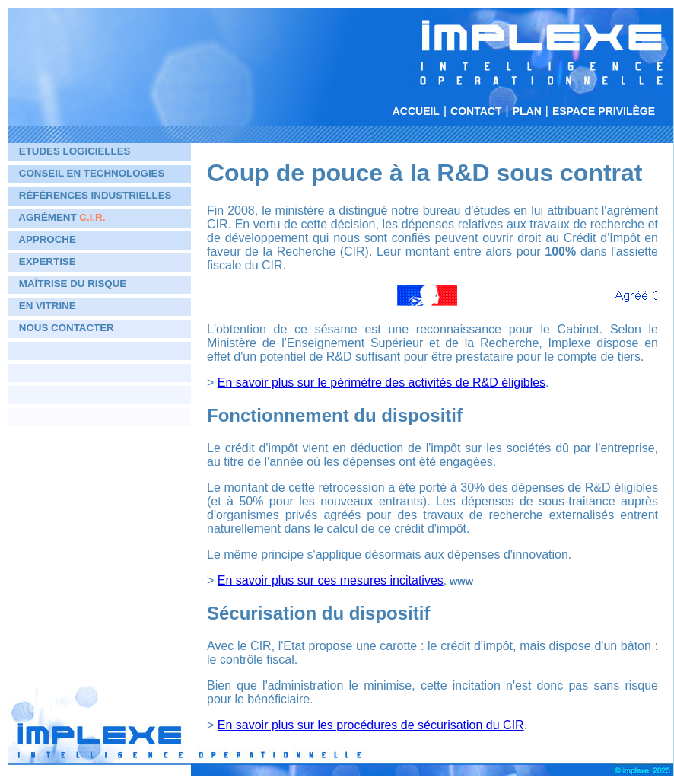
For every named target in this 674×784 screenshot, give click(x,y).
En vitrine (48, 306)
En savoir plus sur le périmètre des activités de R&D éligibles (382, 382)
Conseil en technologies (92, 173)
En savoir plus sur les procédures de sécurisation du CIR (371, 725)
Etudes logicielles (75, 151)
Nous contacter (67, 328)
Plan (527, 111)
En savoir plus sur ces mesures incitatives (331, 580)
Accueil (416, 111)
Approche (47, 239)
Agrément (62, 217)
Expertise (48, 261)
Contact (476, 111)
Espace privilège (604, 111)
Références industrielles (95, 195)
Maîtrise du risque (73, 284)
